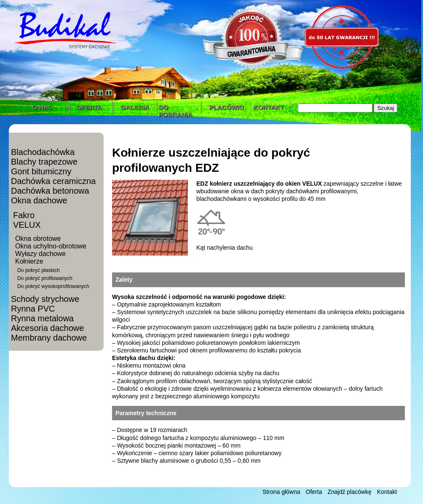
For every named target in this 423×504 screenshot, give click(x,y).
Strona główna (281, 492)
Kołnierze (29, 261)
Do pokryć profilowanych (45, 278)
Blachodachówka (43, 152)
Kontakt (387, 492)
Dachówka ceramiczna (53, 181)
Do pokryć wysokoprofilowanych (53, 286)
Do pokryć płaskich (39, 270)
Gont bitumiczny (41, 171)
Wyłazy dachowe (40, 254)
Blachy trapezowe (44, 162)
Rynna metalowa (42, 318)
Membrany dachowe (49, 338)
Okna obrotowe (38, 239)
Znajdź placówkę (349, 492)
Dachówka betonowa (50, 191)
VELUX (27, 225)
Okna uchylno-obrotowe (51, 246)
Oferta (314, 492)
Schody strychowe (45, 299)
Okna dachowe (39, 200)
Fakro (24, 215)
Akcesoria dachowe (47, 328)
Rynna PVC (33, 309)
